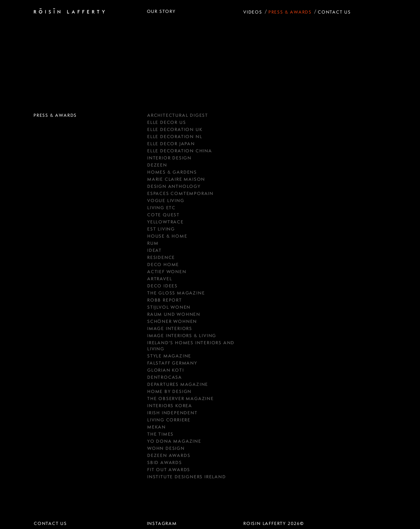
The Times (160, 434)
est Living (161, 229)
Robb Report (165, 300)
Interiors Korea (170, 406)
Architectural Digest (178, 115)
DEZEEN (157, 165)
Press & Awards (290, 12)
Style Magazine (169, 356)
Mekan (157, 427)
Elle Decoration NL (175, 137)
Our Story (161, 11)
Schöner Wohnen (172, 321)
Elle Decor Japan (171, 144)
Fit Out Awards (169, 470)
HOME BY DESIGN (169, 391)
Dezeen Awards (169, 455)
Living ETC (161, 208)
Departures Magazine (178, 384)
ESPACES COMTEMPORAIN (180, 193)
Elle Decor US (167, 122)
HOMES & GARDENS (172, 172)
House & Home (167, 236)
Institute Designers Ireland (187, 477)
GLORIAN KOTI (166, 370)
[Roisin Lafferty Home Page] (69, 12)
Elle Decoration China (180, 151)
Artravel (160, 279)
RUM (153, 243)
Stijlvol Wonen (169, 307)
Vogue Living (166, 201)
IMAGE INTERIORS (170, 328)
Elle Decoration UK (175, 129)
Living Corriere (169, 420)
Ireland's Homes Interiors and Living (191, 346)
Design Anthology (174, 186)
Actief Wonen (167, 272)
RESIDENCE (161, 257)
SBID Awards (165, 462)
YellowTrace (165, 222)
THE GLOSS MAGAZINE (176, 293)
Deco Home (163, 264)
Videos (253, 12)
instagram (162, 523)
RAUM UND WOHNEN (174, 314)
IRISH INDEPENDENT (172, 413)
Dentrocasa (165, 377)
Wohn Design (166, 448)
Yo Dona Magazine (174, 441)
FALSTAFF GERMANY (172, 363)
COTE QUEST (163, 215)
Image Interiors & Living (182, 336)
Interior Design (169, 158)
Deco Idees (162, 286)
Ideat (154, 250)
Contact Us (334, 12)
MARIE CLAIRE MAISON (176, 179)
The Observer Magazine (181, 399)
